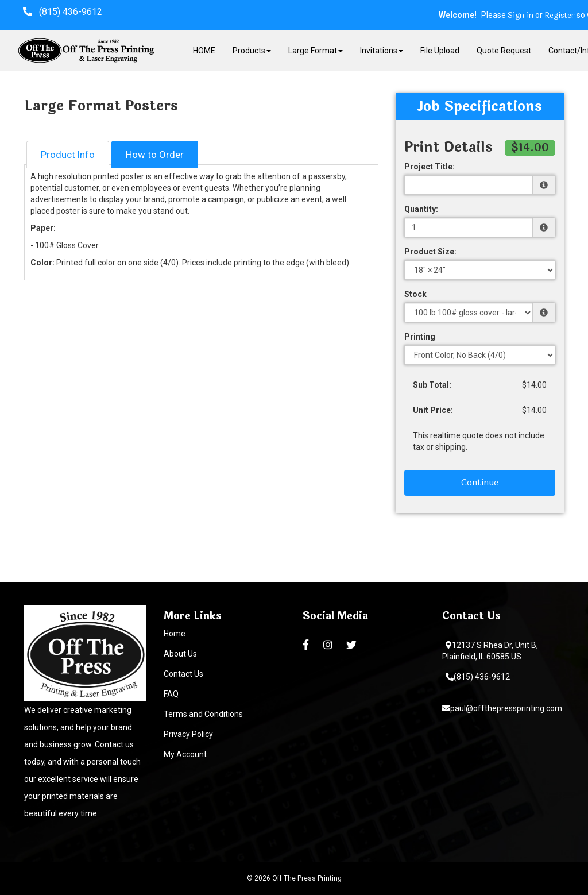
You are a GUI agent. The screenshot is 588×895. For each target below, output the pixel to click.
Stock (415, 294)
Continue (480, 482)
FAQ (171, 694)
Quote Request (504, 51)
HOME (204, 51)
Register (560, 16)
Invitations (382, 51)
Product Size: (430, 252)
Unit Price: (433, 410)
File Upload (440, 51)
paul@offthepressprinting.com (502, 708)
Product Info (68, 155)
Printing (420, 337)
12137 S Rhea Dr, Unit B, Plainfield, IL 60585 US (490, 651)
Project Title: (430, 167)
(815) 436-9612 (478, 677)
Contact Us (183, 674)
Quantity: (421, 209)
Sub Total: (432, 385)
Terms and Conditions (203, 714)
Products (252, 51)
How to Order (155, 155)
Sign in (521, 16)
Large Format (316, 51)
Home (175, 634)
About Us (180, 654)
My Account (185, 754)
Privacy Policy (188, 734)
